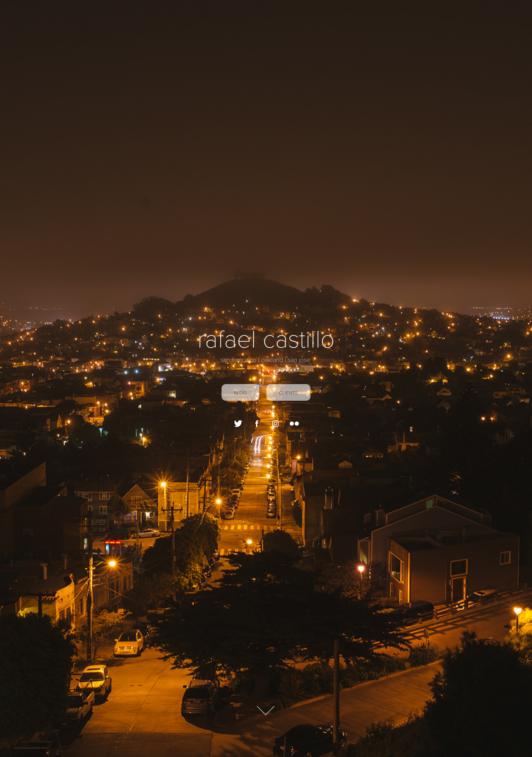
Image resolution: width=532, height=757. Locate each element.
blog (240, 392)
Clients (288, 392)
